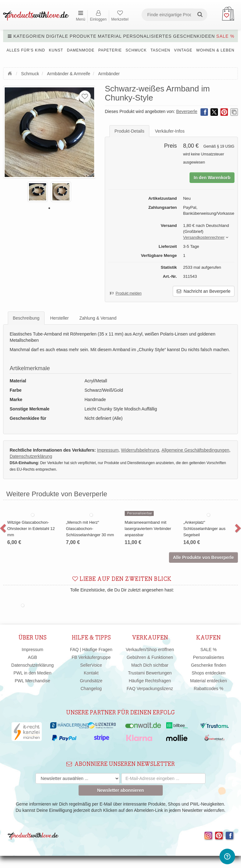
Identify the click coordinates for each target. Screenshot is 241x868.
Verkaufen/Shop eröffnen (150, 650)
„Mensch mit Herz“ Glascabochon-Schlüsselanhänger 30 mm (90, 529)
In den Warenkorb (212, 178)
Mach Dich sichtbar (150, 665)
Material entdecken (209, 681)
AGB (32, 657)
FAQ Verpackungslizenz (150, 689)
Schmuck (136, 50)
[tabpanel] (38, 192)
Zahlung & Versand (98, 318)
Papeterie (110, 50)
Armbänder (109, 74)
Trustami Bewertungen (150, 673)
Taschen (160, 50)
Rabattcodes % (208, 689)
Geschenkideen (194, 36)
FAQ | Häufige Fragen (91, 650)
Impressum (33, 650)
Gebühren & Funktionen (150, 657)
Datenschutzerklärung (32, 665)
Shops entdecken (209, 673)
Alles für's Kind (26, 50)
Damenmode (81, 50)
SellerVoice (91, 665)
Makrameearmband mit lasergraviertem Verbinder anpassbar (148, 529)
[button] (204, 238)
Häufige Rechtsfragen (150, 681)
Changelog (91, 689)
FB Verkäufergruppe (91, 657)
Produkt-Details (129, 131)
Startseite (11, 73)
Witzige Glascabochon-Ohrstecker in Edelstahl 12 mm (31, 529)
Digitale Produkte (71, 36)
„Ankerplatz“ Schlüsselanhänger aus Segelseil (204, 529)
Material (110, 36)
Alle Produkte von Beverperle (203, 557)
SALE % (225, 36)
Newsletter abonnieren (120, 790)
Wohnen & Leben (215, 50)
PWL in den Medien (32, 673)
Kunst (56, 50)
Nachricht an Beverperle (204, 291)
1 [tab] (49, 208)
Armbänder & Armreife (69, 74)
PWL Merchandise (32, 681)
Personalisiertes (147, 36)
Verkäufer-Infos (170, 131)
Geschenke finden (208, 665)
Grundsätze (91, 681)
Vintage (183, 50)
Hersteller (60, 318)
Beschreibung (26, 318)
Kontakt (91, 673)
